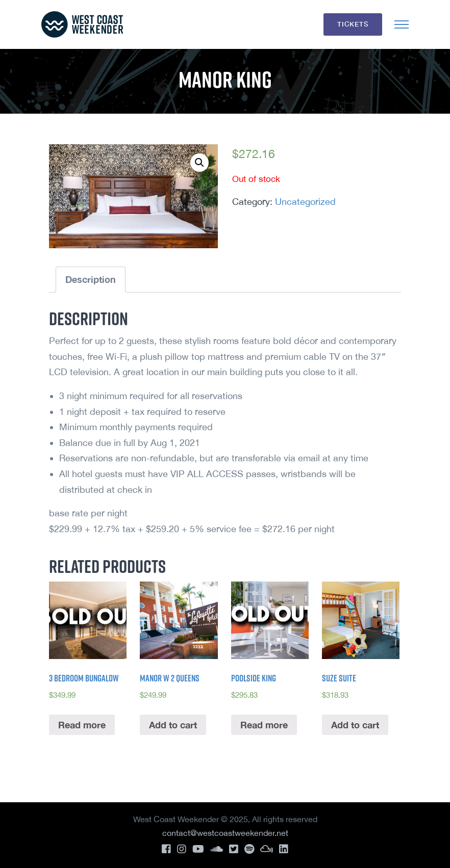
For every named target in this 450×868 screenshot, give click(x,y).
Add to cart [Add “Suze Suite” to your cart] (355, 725)
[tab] (91, 280)
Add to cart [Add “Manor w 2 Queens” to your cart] (173, 725)
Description (91, 279)
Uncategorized (305, 202)
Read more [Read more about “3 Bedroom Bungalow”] (82, 725)
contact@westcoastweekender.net (225, 833)
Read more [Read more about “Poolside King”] (264, 725)
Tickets (353, 24)
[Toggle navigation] (402, 24)
